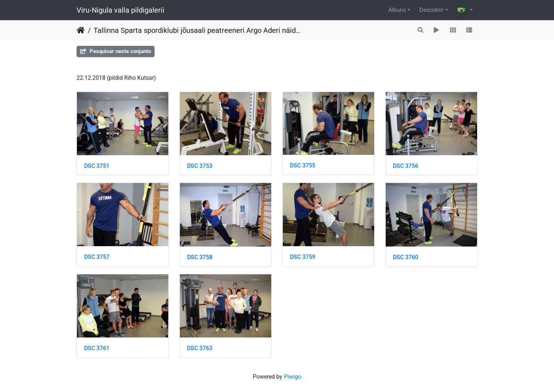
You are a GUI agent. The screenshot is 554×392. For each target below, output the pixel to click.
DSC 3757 (97, 257)
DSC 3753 (200, 166)
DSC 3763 (200, 348)
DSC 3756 (406, 166)
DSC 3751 (97, 166)
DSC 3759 (303, 257)
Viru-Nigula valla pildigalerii (120, 10)
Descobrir (431, 10)
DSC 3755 (303, 165)
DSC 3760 (406, 257)
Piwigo (293, 377)
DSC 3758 (200, 257)
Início (81, 30)
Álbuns (397, 10)
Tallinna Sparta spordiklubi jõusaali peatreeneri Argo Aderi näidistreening (198, 30)
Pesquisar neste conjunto (116, 51)
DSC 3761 (97, 348)
